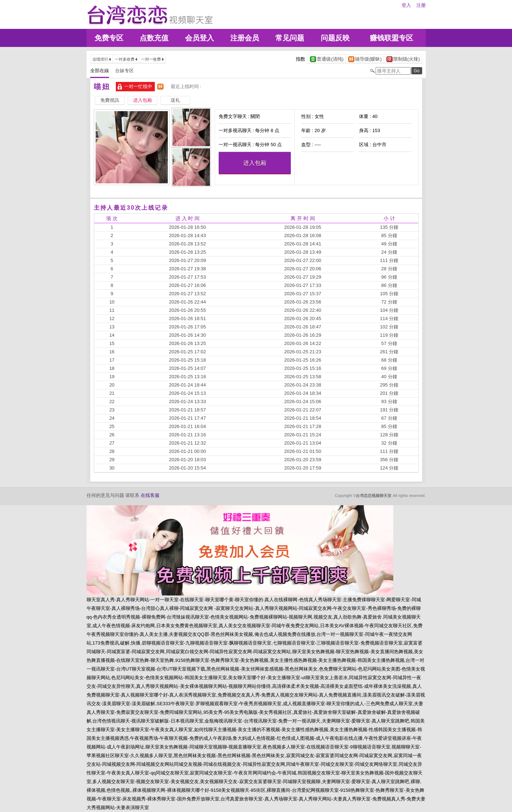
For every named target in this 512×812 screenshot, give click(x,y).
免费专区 (109, 38)
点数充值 (154, 38)
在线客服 (150, 495)
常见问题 (290, 38)
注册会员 (245, 38)
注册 (421, 5)
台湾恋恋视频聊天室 (374, 496)
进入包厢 (255, 163)
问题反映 (335, 38)
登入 (406, 5)
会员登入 (200, 38)
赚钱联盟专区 (391, 38)
